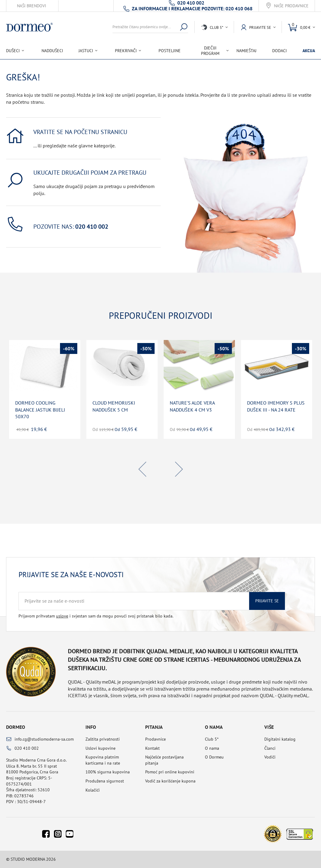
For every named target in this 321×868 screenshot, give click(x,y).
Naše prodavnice (291, 6)
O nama (212, 748)
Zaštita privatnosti (103, 739)
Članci (270, 748)
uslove (62, 616)
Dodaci (279, 51)
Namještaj (246, 51)
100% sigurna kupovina (108, 772)
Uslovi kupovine (100, 748)
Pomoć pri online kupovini (170, 772)
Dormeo (16, 727)
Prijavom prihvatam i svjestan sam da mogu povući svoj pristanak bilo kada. (96, 616)
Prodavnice (155, 739)
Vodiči (270, 757)
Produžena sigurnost (105, 781)
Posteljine (170, 51)
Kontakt (152, 748)
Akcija (309, 51)
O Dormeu (214, 757)
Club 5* (212, 739)
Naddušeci (52, 51)
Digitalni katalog (280, 739)
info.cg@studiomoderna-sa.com (44, 739)
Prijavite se (267, 601)
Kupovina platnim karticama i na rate (103, 760)
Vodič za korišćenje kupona (170, 781)
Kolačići (93, 790)
